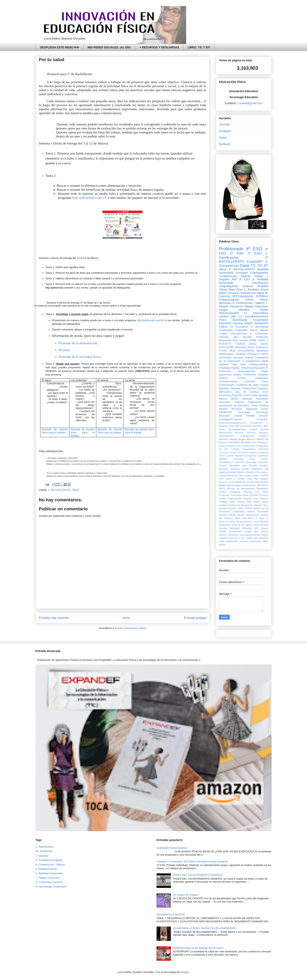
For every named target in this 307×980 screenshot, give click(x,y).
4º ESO (254, 249)
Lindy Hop (252, 479)
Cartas (222, 446)
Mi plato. (65, 350)
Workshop (247, 528)
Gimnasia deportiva (229, 469)
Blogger (242, 439)
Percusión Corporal (231, 402)
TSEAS (232, 515)
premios (244, 541)
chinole (222, 531)
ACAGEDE (246, 426)
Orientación (261, 323)
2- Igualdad (42, 856)
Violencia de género (242, 525)
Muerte (253, 485)
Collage (235, 449)
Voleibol (250, 416)
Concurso (263, 449)
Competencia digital (252, 293)
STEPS (248, 508)
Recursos (237, 409)
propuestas (255, 541)
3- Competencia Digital (244, 264)
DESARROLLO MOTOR (232, 462)
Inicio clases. (262, 472)
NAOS (222, 488)
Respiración (247, 505)
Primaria (254, 495)
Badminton (262, 337)
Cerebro (230, 446)
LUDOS (264, 475)
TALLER (223, 515)
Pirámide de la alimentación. (78, 343)
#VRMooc (262, 296)
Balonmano (225, 375)
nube (221, 541)
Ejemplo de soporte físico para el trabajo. (55, 431)
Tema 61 (223, 522)
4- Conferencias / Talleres (249, 303)
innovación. (234, 535)
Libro (221, 479)
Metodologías (227, 354)
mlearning (263, 538)
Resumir (258, 505)
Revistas (232, 508)
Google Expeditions (252, 469)
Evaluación (262, 347)
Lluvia (231, 482)
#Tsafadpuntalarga (229, 368)
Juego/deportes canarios (236, 286)
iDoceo (265, 531)
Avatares (264, 436)
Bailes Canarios (229, 293)
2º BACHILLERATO (242, 269)
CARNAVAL (250, 375)
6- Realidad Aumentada (49, 873)
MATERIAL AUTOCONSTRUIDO (252, 482)
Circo (238, 446)
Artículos (251, 433)
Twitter (223, 138)
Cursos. (264, 459)
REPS (265, 354)
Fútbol (254, 395)
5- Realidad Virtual (256, 290)
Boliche (251, 439)
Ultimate (224, 364)
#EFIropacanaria (243, 296)
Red (249, 502)
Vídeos (223, 327)
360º (234, 279)
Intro (241, 475)
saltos (265, 541)
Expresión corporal (231, 323)
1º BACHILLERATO (59, 490)
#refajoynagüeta (229, 300)
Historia (231, 472)
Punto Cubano (237, 502)
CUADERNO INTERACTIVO (242, 442)
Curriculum (238, 459)
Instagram (225, 131)
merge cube (251, 538)
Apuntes (247, 337)
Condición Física (256, 382)
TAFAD (264, 310)
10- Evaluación (239, 327)
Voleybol (223, 528)
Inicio (126, 618)
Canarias (263, 375)
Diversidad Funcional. (257, 462)
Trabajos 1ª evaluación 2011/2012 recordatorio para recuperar (192, 861)
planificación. (232, 541)
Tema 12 (252, 518)
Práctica (264, 406)
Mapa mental (242, 485)
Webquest (235, 528)
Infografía (250, 472)
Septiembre (239, 512)
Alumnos (239, 433)
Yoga (234, 364)
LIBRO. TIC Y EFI (199, 47)
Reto (266, 505)
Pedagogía (235, 492)
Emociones (225, 395)
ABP (237, 426)
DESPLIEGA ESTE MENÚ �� (60, 47)
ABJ (236, 337)
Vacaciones (225, 525)
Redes (256, 502)
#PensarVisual (239, 334)
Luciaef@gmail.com (250, 103)
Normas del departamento (241, 488)
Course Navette (234, 456)
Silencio (251, 512)
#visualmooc (256, 423)
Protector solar (251, 499)
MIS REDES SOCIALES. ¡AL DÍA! (109, 47)
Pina (257, 492)
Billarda (233, 439)
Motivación (262, 399)
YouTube (224, 124)
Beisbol (237, 375)
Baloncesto (225, 340)
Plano (265, 492)
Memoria (247, 399)
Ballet (265, 371)
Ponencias (224, 495)
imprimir (223, 535)
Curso (252, 459)
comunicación (235, 531)
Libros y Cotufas (235, 479)
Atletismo (264, 433)
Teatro (238, 518)
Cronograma (250, 456)
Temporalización (245, 522)
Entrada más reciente (54, 618)
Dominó (223, 465)
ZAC (256, 528)
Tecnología (244, 412)
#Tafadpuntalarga (258, 364)
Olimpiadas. (262, 488)
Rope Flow (235, 290)
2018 (231, 426)
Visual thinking (261, 525)
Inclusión (240, 472)
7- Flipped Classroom (48, 878)
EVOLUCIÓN (226, 347)
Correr (222, 456)
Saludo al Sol (261, 508)
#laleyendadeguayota (253, 368)
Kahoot (223, 399)
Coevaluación (248, 446)
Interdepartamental (228, 475)
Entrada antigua (195, 618)
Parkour (223, 492)
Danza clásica (259, 344)
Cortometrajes (227, 385)
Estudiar (253, 465)
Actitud (253, 429)
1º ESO (237, 253)
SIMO (241, 508)
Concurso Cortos (227, 452)
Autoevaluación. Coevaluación (236, 436)
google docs (252, 531)
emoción (263, 416)
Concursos (242, 452)
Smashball (263, 512)
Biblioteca (224, 439)
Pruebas (223, 502)
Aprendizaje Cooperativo (250, 320)
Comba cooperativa (253, 378)
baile (243, 364)
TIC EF (263, 266)
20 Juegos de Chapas (186, 895)
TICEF (265, 409)
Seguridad (251, 409)
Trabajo (223, 334)
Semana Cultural (243, 358)
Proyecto (264, 499)
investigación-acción (230, 419)
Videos (264, 300)
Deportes (224, 389)
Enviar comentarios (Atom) (131, 628)
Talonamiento (252, 515)
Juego (248, 475)
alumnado (225, 303)
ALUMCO (258, 426)
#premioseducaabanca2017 (233, 423)
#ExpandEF (262, 419)
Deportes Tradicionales (243, 389)
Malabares (262, 351)
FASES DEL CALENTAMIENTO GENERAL (198, 875)
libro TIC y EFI (237, 538)
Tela (244, 518)
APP (266, 426)
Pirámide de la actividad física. (80, 357)
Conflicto (240, 344)
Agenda (264, 429)
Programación (235, 499)
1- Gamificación (44, 847)
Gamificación (260, 283)
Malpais (223, 485)
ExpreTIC (237, 395)
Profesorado (231, 249)
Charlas (223, 378)
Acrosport (242, 273)
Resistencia (234, 505)
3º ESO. (245, 279)
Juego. (256, 475)
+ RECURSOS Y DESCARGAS (159, 47)
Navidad (241, 354)
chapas (265, 528)
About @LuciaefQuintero (233, 429)
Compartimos (249, 449)
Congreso (253, 452)
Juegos (248, 323)
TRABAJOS (226, 412)
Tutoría (249, 300)
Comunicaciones (228, 382)
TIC (253, 266)
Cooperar (263, 452)
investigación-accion (250, 535)
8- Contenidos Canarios (49, 882)
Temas (232, 522)
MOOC (235, 399)
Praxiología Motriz (240, 495)
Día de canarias (247, 392)
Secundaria (225, 512)
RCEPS (223, 409)
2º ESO (255, 253)
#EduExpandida (229, 313)
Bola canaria (240, 340)
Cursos (264, 385)
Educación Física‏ (245, 347)
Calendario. (262, 442)
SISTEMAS (225, 358)
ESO (265, 392)
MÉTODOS (263, 485)
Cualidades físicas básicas (252, 330)
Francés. (264, 465)
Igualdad (263, 395)
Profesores (253, 354)
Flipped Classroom (256, 306)
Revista (223, 508)
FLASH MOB (227, 351)
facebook (225, 144)
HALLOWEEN (246, 351)
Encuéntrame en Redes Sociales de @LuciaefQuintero (205, 928)
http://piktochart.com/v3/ (90, 198)
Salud (75, 490)
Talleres (241, 515)
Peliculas (248, 492)
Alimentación (225, 433)
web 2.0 (236, 316)
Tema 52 (263, 518)
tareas (222, 545)
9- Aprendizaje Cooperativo (51, 887)
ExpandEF (255, 262)
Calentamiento (259, 273)
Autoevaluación (246, 371)
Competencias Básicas (235, 276)
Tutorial (238, 416)
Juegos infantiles (234, 310)
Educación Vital (238, 465)
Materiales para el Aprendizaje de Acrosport (198, 948)
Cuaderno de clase (247, 385)
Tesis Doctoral (261, 522)
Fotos (247, 395)
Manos (231, 485)
